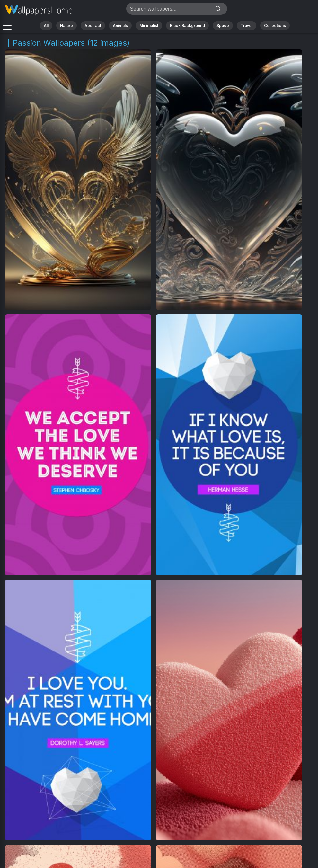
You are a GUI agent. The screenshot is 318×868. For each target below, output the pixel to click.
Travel (247, 26)
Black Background (187, 26)
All (46, 26)
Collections (275, 26)
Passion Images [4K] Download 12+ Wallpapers (39, 10)
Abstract (93, 26)
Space (223, 26)
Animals (120, 26)
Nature (66, 26)
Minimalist (149, 26)
